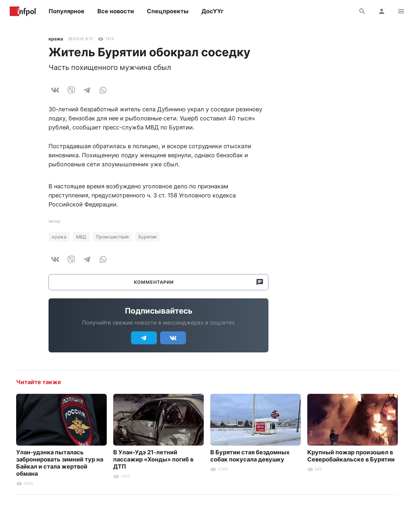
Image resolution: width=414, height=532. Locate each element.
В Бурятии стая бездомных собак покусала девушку (250, 456)
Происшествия (112, 237)
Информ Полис (23, 11)
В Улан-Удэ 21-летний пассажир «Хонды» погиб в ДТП (153, 459)
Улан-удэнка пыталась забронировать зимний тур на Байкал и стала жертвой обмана (60, 463)
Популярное (66, 11)
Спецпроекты (168, 11)
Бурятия (147, 237)
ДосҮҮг (212, 11)
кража (56, 39)
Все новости (116, 11)
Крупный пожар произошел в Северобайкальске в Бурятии (351, 456)
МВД (81, 237)
